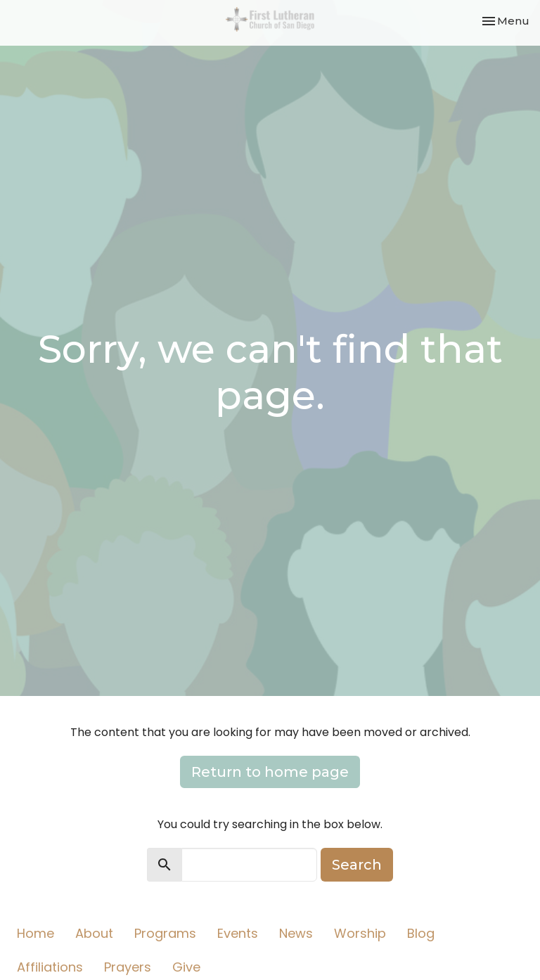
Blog (421, 933)
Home (36, 933)
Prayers (128, 967)
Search (357, 865)
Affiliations (50, 967)
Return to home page (270, 772)
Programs (165, 933)
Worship (360, 933)
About (94, 933)
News (296, 933)
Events (238, 933)
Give (186, 967)
